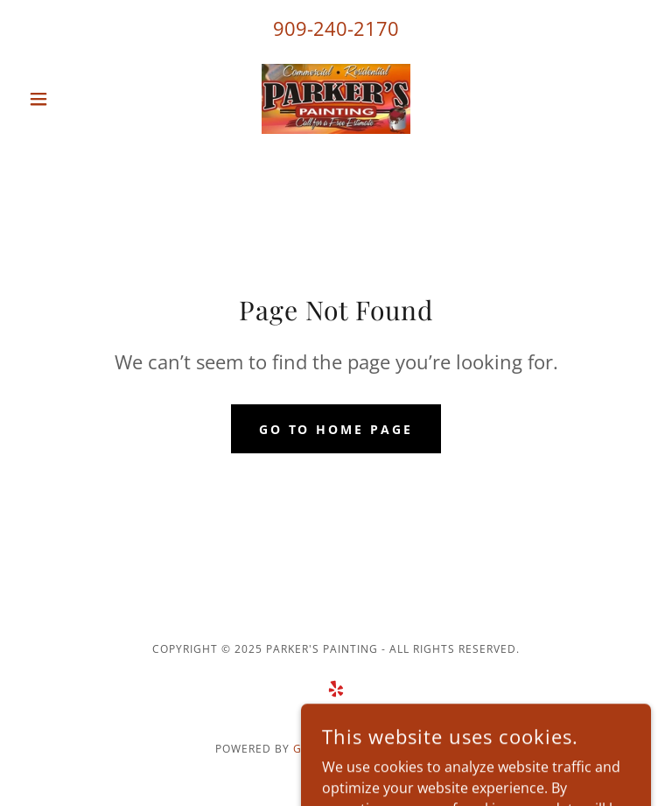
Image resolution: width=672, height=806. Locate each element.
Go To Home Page (336, 429)
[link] (336, 99)
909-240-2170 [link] (336, 28)
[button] (68, 99)
